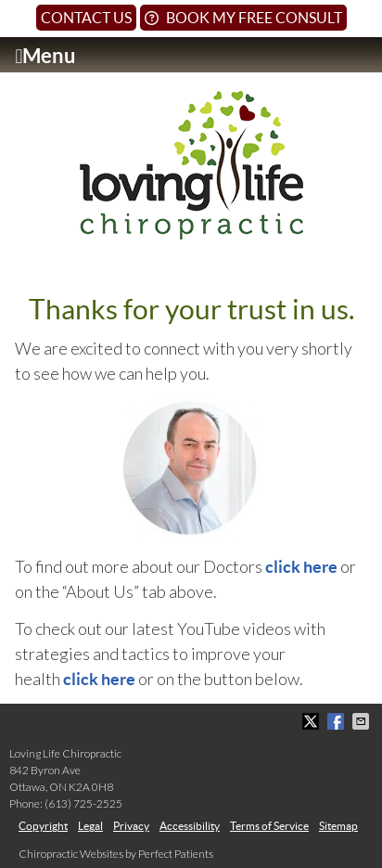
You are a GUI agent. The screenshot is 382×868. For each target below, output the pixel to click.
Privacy (131, 826)
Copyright (43, 826)
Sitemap (338, 826)
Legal (90, 826)
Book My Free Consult (243, 18)
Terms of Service (269, 826)
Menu (45, 56)
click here (303, 567)
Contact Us (86, 18)
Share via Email (363, 721)
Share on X (312, 721)
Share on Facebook (337, 721)
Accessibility (190, 826)
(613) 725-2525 (83, 803)
